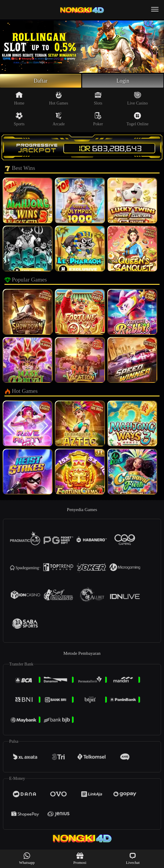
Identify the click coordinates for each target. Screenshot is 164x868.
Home (19, 98)
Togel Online (137, 119)
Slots (98, 98)
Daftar (41, 81)
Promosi (80, 858)
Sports (19, 119)
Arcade (59, 119)
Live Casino (137, 98)
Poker (98, 119)
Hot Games (59, 98)
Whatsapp (27, 858)
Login (123, 81)
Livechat (133, 858)
